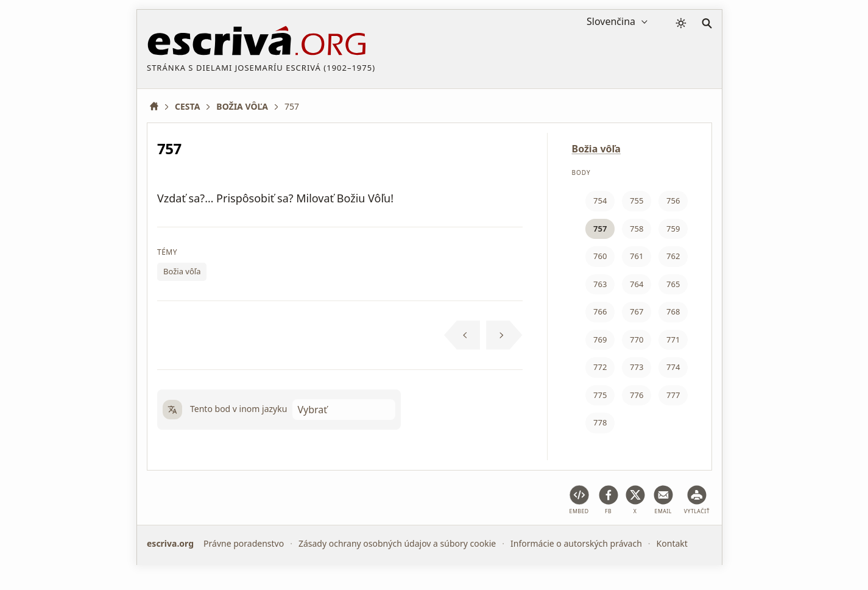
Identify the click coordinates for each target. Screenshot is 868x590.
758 (637, 229)
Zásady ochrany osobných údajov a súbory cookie (397, 543)
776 (637, 395)
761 (637, 256)
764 (637, 284)
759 (673, 229)
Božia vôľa (182, 271)
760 (600, 256)
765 (673, 284)
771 (673, 339)
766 (600, 311)
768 (673, 311)
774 (673, 367)
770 (637, 339)
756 (673, 201)
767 (637, 311)
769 (600, 339)
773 (637, 367)
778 (600, 422)
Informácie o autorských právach (576, 543)
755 (637, 201)
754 (600, 201)
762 (673, 256)
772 (600, 367)
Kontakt (672, 543)
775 (600, 395)
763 (600, 284)
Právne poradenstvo (244, 543)
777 (673, 395)
